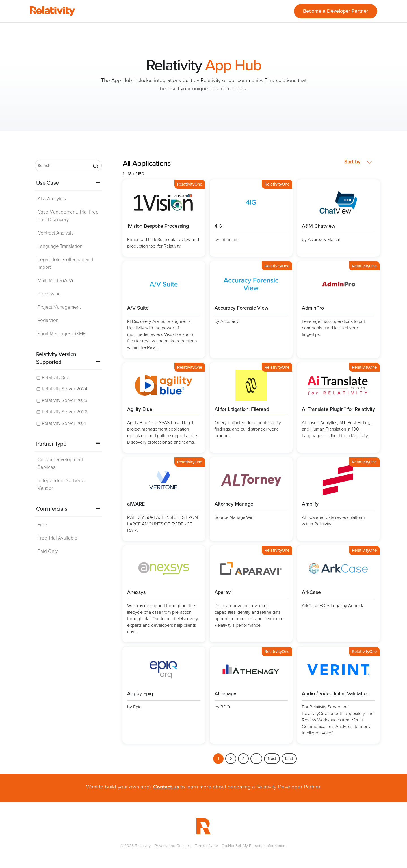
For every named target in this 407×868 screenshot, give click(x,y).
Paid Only (48, 551)
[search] (68, 166)
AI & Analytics (52, 199)
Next (272, 759)
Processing (49, 294)
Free (42, 525)
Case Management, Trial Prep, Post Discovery (69, 216)
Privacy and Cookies (173, 846)
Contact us (166, 787)
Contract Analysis (56, 233)
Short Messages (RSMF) (62, 334)
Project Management (59, 307)
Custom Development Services (60, 463)
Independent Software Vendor (61, 484)
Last (289, 759)
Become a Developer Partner (336, 11)
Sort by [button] (358, 162)
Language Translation (60, 246)
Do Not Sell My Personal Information (254, 846)
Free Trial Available (58, 538)
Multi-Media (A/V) (55, 281)
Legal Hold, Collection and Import (65, 263)
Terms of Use (206, 846)
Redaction (48, 320)
